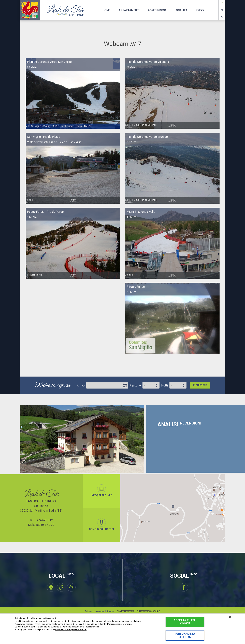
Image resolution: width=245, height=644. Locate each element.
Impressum (99, 611)
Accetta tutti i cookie (185, 622)
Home (106, 10)
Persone (135, 385)
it (222, 3)
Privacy (88, 611)
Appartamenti (129, 10)
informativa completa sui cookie (71, 630)
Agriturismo (157, 10)
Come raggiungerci (101, 524)
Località (181, 10)
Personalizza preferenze (185, 635)
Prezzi (200, 10)
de (222, 10)
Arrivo (81, 385)
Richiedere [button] (200, 385)
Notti (164, 385)
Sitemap (110, 611)
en (222, 17)
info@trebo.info (102, 491)
